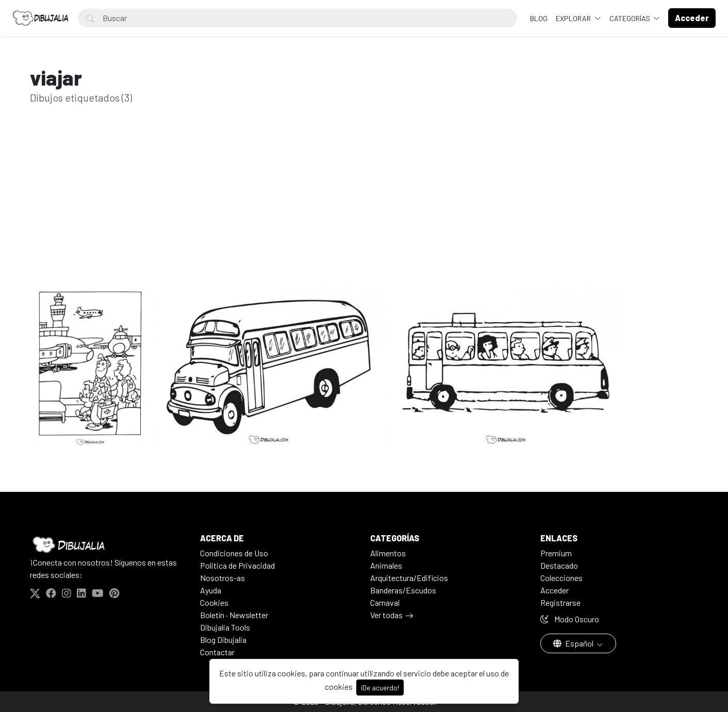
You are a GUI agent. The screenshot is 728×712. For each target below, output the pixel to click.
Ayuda (211, 590)
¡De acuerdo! (380, 688)
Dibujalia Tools (225, 627)
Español (574, 643)
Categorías (631, 18)
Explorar (574, 18)
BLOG (539, 18)
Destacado (559, 565)
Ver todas (386, 615)
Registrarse (560, 602)
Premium (556, 553)
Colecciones (561, 578)
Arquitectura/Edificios (409, 578)
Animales (386, 565)
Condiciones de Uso (234, 553)
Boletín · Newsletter (234, 615)
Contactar (217, 652)
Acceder (555, 590)
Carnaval (385, 602)
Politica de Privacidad (237, 565)
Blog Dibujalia (223, 640)
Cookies (214, 602)
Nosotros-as (222, 578)
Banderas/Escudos (403, 590)
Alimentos (388, 553)
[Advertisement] (364, 210)
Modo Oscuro (570, 619)
